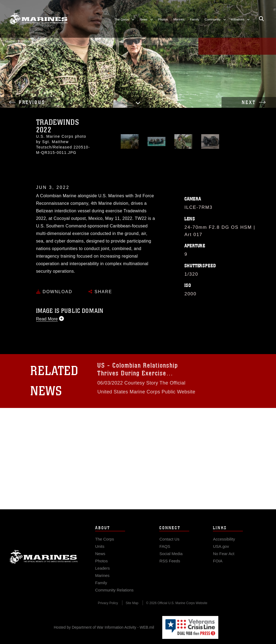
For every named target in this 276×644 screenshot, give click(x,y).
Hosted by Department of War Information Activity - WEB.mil (104, 627)
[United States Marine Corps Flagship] (38, 19)
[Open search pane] (261, 19)
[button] (138, 103)
